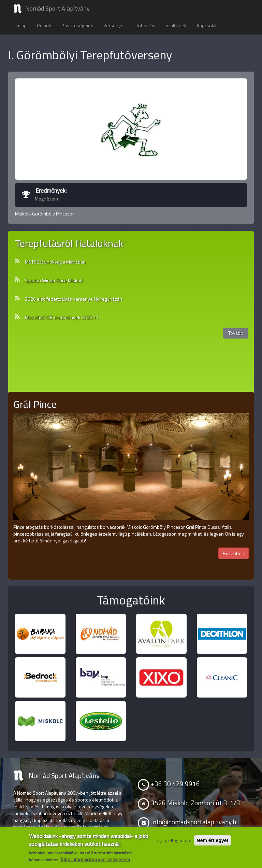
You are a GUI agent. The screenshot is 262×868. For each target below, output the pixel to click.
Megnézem (46, 199)
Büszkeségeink (77, 25)
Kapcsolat (207, 25)
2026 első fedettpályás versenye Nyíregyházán (74, 299)
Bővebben (234, 553)
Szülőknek (176, 25)
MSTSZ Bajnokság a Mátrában (55, 262)
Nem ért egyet (213, 840)
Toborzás (146, 25)
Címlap (20, 25)
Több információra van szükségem (95, 859)
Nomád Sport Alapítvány (57, 8)
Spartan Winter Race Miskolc (54, 281)
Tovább (236, 333)
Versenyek (115, 25)
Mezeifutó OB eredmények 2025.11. (62, 317)
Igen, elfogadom (174, 840)
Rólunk (44, 25)
